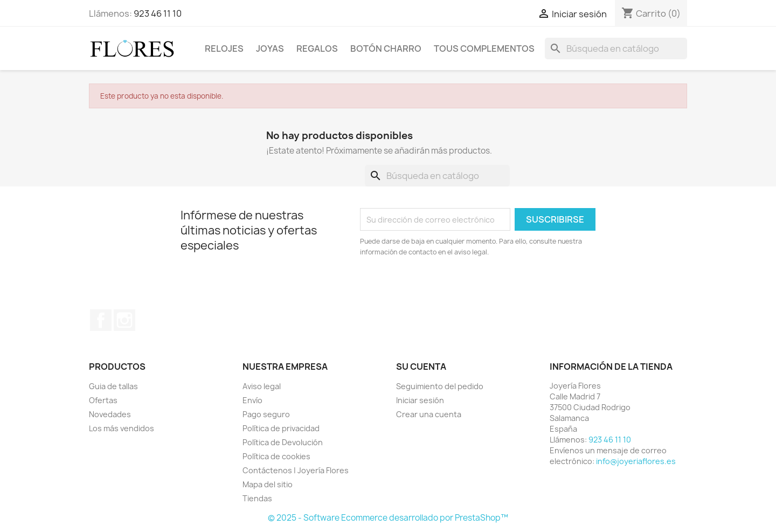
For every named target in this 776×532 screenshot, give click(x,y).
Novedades (110, 414)
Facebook (101, 320)
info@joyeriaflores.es (636, 461)
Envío (252, 400)
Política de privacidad (281, 428)
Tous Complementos (484, 49)
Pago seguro (266, 414)
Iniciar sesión (420, 400)
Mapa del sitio (268, 484)
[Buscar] (616, 49)
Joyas (270, 49)
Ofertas (103, 400)
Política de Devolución (283, 442)
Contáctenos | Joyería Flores (296, 470)
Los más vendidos (122, 428)
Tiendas (257, 498)
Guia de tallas (113, 386)
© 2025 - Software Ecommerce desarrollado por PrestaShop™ (388, 518)
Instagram (124, 320)
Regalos (317, 49)
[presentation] (450, 287)
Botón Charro (386, 49)
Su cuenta (421, 367)
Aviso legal (262, 386)
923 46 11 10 (158, 13)
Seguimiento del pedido (440, 386)
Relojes (224, 49)
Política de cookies (276, 456)
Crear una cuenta (429, 414)
